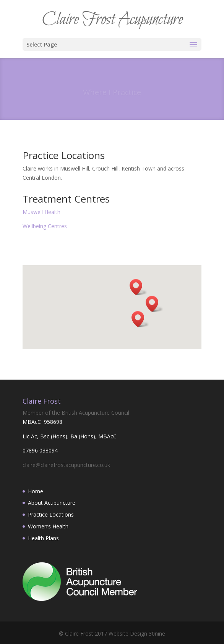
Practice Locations (51, 514)
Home (36, 491)
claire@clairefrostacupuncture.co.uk (66, 465)
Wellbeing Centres (45, 226)
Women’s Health (48, 526)
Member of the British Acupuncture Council (76, 413)
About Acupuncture (52, 503)
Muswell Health (41, 212)
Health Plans (43, 538)
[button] (138, 287)
